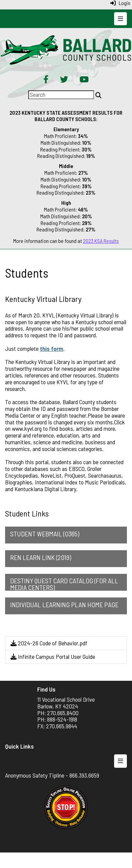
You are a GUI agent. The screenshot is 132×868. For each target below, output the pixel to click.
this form (52, 348)
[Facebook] (46, 80)
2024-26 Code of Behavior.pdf (49, 643)
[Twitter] (64, 80)
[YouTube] (84, 80)
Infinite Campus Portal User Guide (53, 656)
